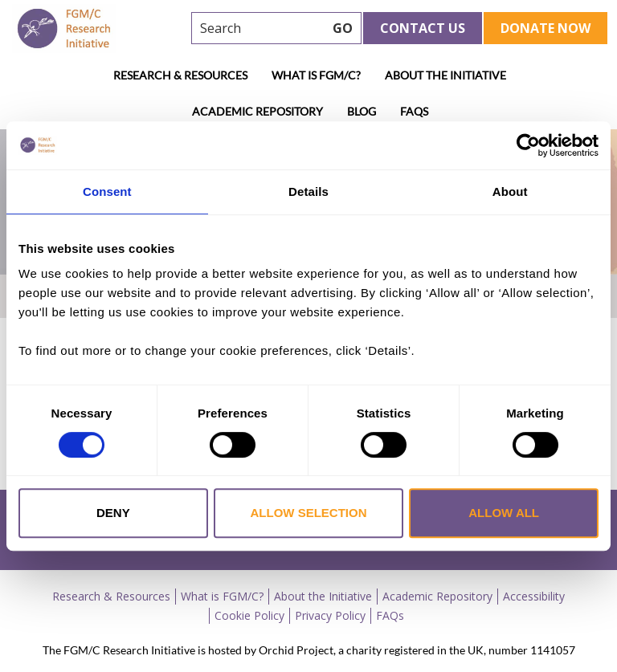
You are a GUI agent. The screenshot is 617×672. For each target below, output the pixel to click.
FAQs (414, 111)
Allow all (504, 513)
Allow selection (308, 513)
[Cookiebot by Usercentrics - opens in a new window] (528, 145)
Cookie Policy (249, 615)
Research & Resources (180, 75)
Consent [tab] (107, 191)
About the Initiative (445, 75)
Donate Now (545, 28)
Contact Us (423, 28)
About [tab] (510, 191)
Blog (362, 111)
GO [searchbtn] (343, 28)
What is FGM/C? (316, 75)
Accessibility (534, 596)
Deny (113, 513)
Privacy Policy (330, 615)
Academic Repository (257, 111)
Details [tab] (308, 191)
